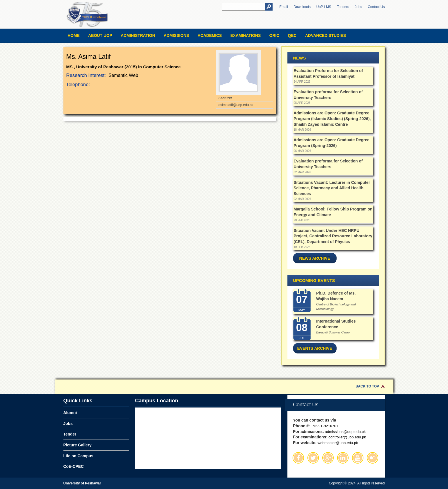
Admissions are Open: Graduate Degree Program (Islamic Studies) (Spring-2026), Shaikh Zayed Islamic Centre (332, 119)
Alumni (70, 413)
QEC (292, 35)
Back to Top (367, 386)
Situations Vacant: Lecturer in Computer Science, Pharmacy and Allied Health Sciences (332, 188)
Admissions (176, 35)
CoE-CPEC (74, 466)
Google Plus (328, 458)
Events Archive (315, 348)
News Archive (315, 258)
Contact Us (376, 7)
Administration (138, 35)
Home (74, 35)
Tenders (343, 7)
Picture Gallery (78, 445)
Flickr (373, 458)
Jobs (358, 7)
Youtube (358, 458)
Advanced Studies (326, 35)
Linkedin (343, 458)
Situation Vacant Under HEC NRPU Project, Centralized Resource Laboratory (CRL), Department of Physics (333, 236)
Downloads (302, 7)
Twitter (313, 458)
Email (284, 7)
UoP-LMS (324, 7)
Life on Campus (78, 456)
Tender (70, 434)
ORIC (274, 35)
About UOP (100, 35)
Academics (210, 35)
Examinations (245, 35)
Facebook (298, 458)
